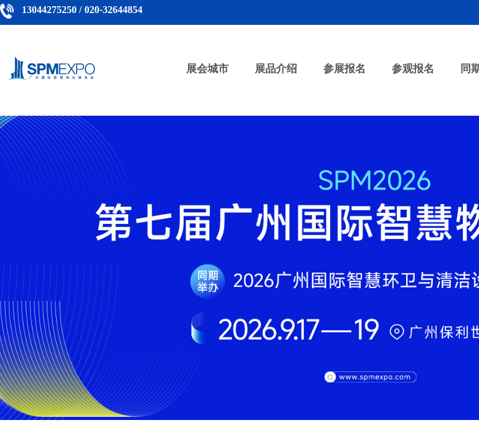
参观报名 (413, 69)
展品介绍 (276, 69)
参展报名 (344, 69)
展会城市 (207, 69)
